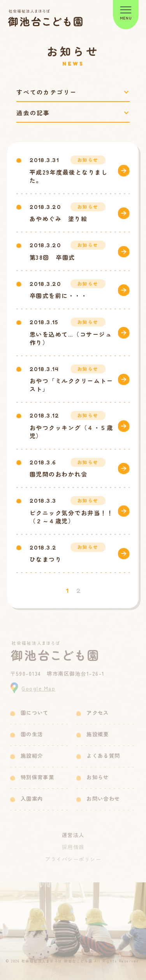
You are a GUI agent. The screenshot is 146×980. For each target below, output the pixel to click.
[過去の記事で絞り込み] (73, 113)
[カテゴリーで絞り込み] (73, 92)
